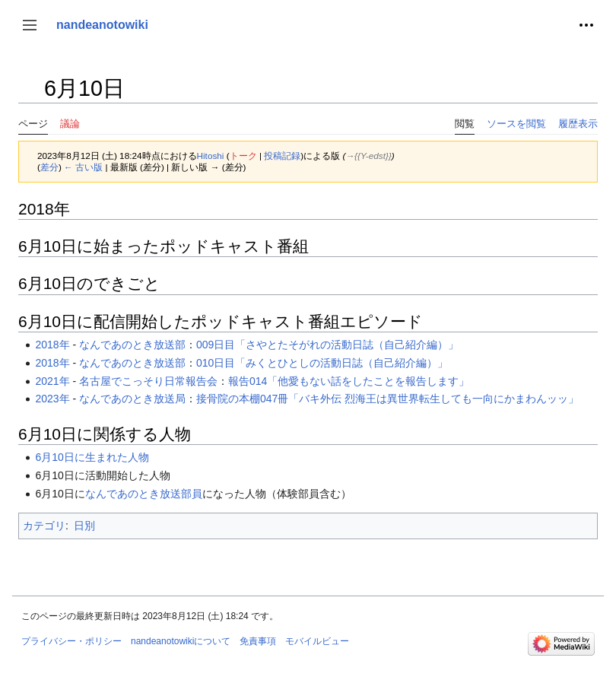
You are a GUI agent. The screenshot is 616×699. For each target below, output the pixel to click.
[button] (30, 25)
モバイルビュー (317, 641)
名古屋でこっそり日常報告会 (148, 381)
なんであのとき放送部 (132, 345)
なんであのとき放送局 (132, 399)
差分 (49, 167)
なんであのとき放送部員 (144, 494)
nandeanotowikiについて (181, 641)
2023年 (52, 399)
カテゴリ (44, 526)
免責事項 (258, 641)
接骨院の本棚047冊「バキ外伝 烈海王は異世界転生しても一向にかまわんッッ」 (387, 399)
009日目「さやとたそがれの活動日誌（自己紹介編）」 (327, 345)
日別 (84, 526)
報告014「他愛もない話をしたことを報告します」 (349, 381)
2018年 (52, 345)
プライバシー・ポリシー (71, 641)
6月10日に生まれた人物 (92, 457)
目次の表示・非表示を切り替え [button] (29, 95)
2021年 (52, 381)
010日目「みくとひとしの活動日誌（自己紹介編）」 (322, 363)
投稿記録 (282, 156)
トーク (243, 156)
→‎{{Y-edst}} (368, 156)
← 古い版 (83, 167)
